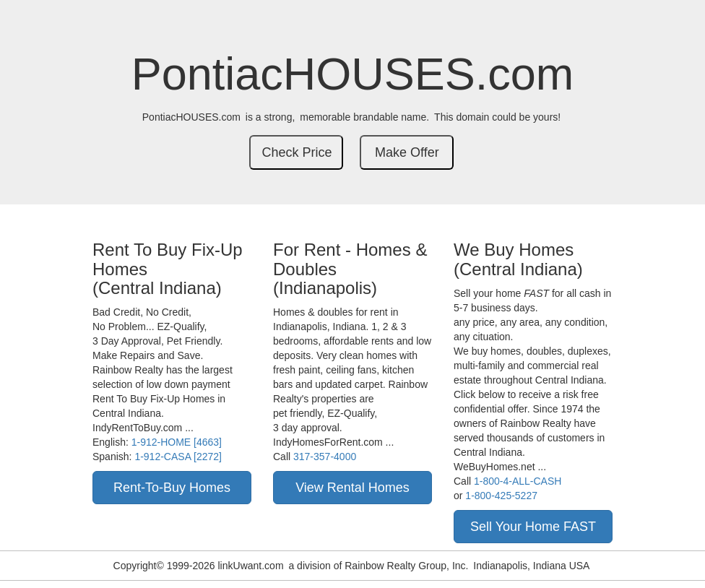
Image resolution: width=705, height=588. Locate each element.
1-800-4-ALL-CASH (518, 481)
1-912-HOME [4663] (177, 442)
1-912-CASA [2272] (178, 457)
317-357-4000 (325, 457)
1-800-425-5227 (501, 496)
